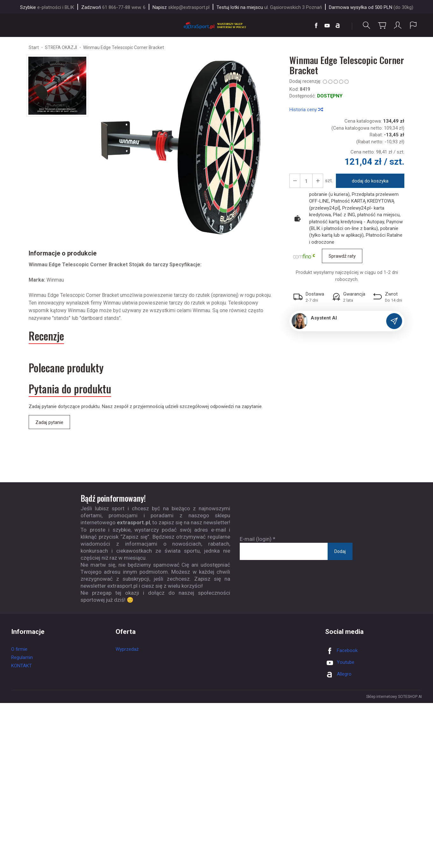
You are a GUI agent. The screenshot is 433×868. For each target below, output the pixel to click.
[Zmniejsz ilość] (318, 181)
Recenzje (46, 336)
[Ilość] (306, 181)
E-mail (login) (256, 539)
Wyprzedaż (127, 649)
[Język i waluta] (413, 25)
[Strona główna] (216, 25)
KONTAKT (21, 666)
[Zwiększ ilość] (295, 181)
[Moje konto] (398, 25)
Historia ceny (306, 110)
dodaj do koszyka (370, 181)
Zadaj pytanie (49, 422)
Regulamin (22, 657)
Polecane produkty (66, 368)
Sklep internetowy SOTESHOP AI (394, 697)
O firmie (19, 649)
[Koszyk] (382, 25)
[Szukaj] (366, 25)
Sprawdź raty (342, 256)
